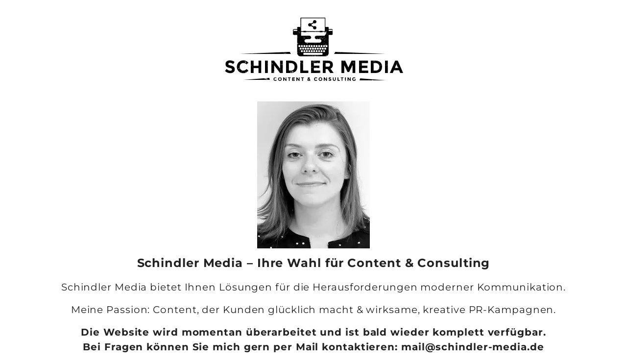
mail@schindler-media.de (473, 347)
